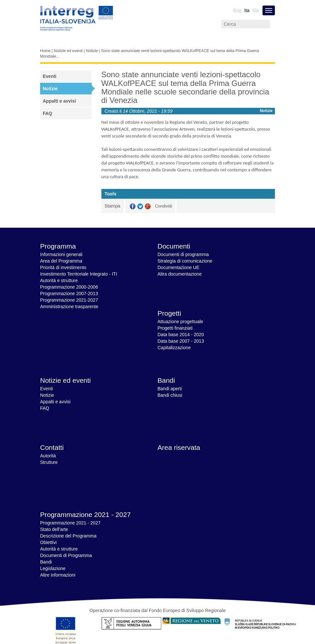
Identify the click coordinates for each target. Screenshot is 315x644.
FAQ (47, 113)
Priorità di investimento (63, 267)
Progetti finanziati (175, 328)
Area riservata (179, 447)
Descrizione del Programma (68, 536)
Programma (58, 246)
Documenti (174, 246)
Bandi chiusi (170, 395)
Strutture (49, 462)
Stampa (112, 206)
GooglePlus (148, 206)
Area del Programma (61, 261)
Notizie (92, 51)
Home (45, 51)
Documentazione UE (178, 267)
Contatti (52, 447)
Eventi (50, 76)
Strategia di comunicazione (185, 261)
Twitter (140, 206)
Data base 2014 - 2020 (181, 335)
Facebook (133, 206)
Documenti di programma (183, 254)
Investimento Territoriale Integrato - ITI (79, 274)
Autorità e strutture (59, 280)
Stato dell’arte (54, 529)
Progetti (169, 313)
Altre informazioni (58, 575)
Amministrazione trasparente (69, 307)
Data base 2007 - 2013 (181, 341)
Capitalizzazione (174, 348)
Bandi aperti (170, 389)
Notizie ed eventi (68, 51)
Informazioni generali (61, 254)
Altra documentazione (180, 274)
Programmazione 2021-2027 (69, 300)
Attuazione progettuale (180, 322)
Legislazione (53, 568)
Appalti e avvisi (59, 101)
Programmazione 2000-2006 (69, 287)
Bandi (166, 380)
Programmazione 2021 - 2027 (85, 515)
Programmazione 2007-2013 (69, 293)
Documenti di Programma (66, 555)
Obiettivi (48, 542)
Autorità (48, 456)
